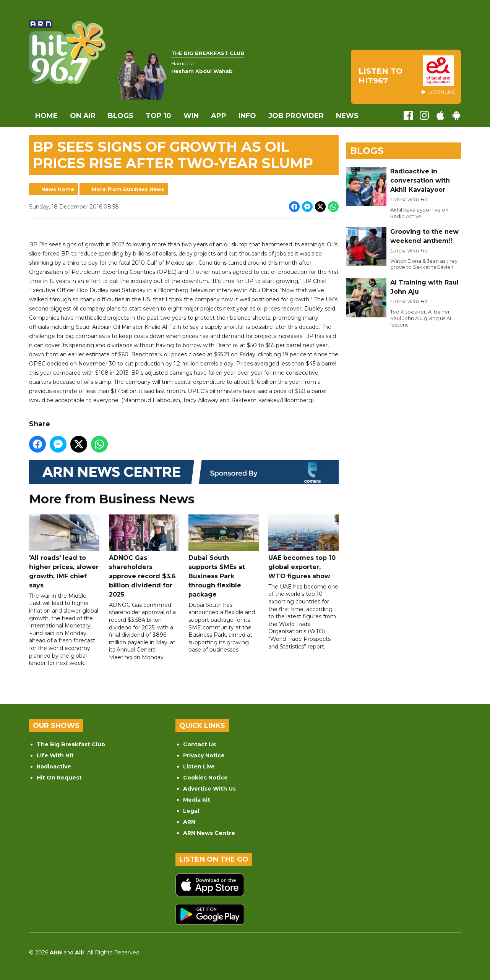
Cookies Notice (205, 778)
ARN (189, 822)
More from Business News (128, 189)
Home (46, 116)
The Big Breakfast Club (71, 744)
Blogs (121, 116)
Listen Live (199, 767)
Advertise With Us (209, 789)
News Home (58, 189)
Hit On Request (59, 778)
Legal (191, 811)
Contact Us (200, 744)
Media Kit (197, 800)
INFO (247, 116)
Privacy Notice (204, 755)
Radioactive (54, 767)
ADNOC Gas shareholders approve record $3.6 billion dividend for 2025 (144, 556)
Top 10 (158, 116)
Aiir (80, 953)
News (347, 116)
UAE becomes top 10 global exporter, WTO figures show (303, 547)
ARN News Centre (209, 833)
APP (219, 116)
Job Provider (296, 116)
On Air (83, 116)
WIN (191, 116)
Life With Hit (55, 755)
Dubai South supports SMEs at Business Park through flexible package (224, 556)
